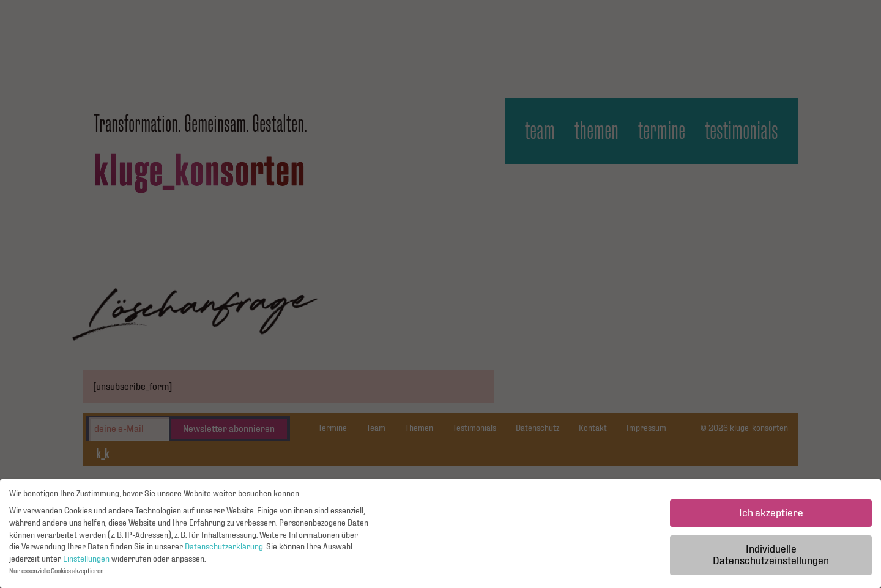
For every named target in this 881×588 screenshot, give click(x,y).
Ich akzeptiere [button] (771, 516)
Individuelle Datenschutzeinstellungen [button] (771, 558)
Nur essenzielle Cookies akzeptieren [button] (57, 575)
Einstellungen (86, 562)
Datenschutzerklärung (224, 550)
